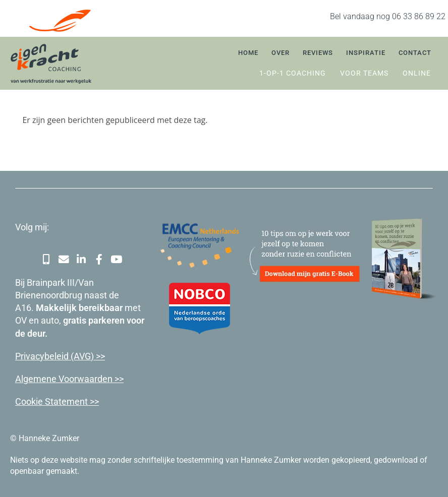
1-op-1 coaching (293, 73)
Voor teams (364, 73)
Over (281, 53)
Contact (415, 53)
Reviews (318, 53)
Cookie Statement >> (57, 401)
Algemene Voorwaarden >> (69, 378)
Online (417, 73)
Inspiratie (366, 53)
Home (248, 53)
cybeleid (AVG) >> (70, 356)
